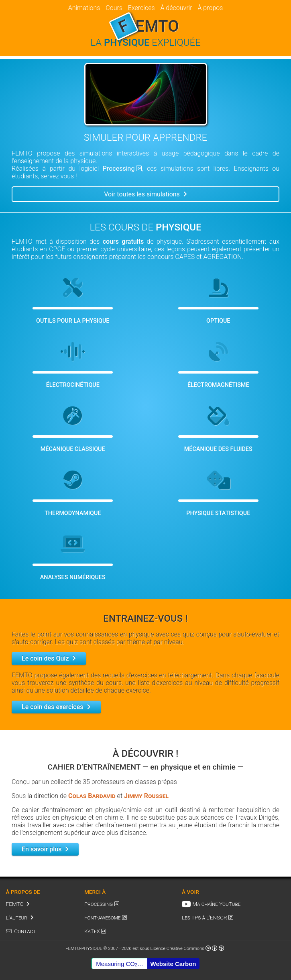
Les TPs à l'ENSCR (205, 917)
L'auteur (17, 917)
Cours (114, 8)
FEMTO (15, 904)
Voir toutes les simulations (142, 194)
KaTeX (92, 931)
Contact (25, 931)
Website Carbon (173, 964)
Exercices (141, 8)
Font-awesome (103, 917)
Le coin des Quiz (45, 658)
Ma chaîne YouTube (216, 904)
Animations (84, 8)
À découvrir (176, 8)
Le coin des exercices (53, 707)
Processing (119, 169)
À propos (210, 8)
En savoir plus (42, 849)
